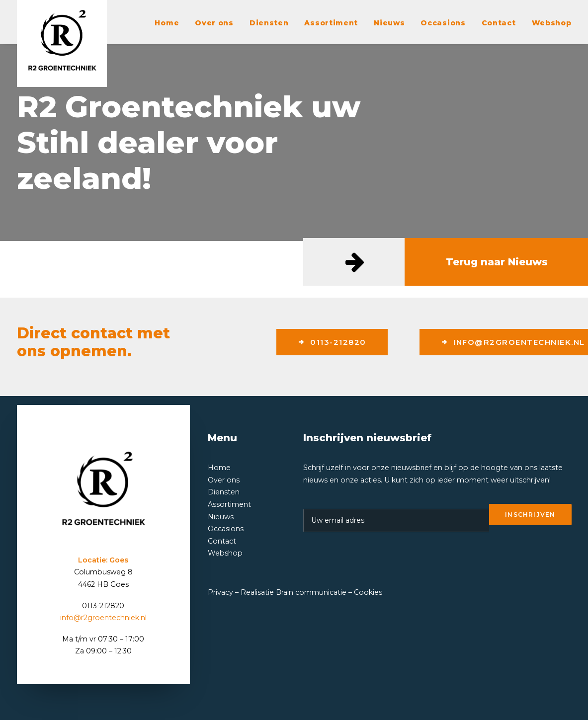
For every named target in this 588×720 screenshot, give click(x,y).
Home (167, 23)
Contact (499, 23)
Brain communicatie (311, 592)
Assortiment (331, 23)
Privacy (220, 592)
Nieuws (389, 23)
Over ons (214, 23)
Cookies (368, 592)
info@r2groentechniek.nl (103, 618)
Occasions (443, 23)
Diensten (269, 23)
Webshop (552, 23)
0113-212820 (332, 342)
